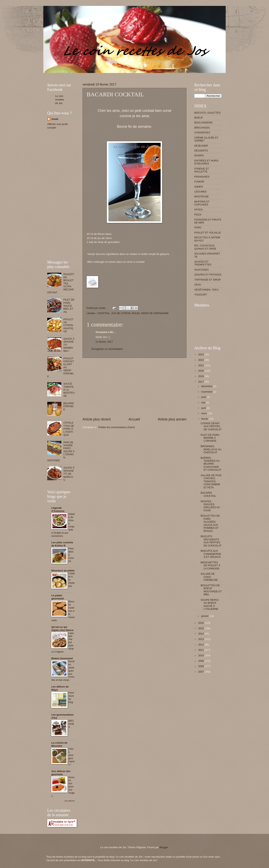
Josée (55, 119)
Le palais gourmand (58, 597)
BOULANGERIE (203, 123)
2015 (201, 628)
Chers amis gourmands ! (71, 757)
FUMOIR (199, 182)
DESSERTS (201, 151)
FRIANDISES (202, 177)
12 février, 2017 (104, 342)
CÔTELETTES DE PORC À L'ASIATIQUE (69, 429)
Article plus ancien (172, 419)
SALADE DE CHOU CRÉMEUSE (209, 577)
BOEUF (199, 118)
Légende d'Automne (58, 509)
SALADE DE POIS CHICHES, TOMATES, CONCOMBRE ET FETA (211, 481)
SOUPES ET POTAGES (208, 275)
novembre (207, 392)
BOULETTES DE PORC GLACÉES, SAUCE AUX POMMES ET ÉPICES (210, 523)
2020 (201, 371)
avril (204, 408)
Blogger (164, 847)
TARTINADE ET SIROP (208, 280)
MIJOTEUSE (202, 196)
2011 (201, 650)
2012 (201, 645)
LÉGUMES (200, 192)
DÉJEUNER (201, 146)
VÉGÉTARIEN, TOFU (206, 290)
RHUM (136, 313)
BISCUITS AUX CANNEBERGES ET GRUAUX (211, 554)
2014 (201, 634)
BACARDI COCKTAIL (208, 494)
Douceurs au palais (63, 570)
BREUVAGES (202, 128)
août (204, 397)
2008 (201, 666)
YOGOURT (201, 295)
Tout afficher (70, 801)
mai (204, 403)
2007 (201, 672)
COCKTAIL (103, 313)
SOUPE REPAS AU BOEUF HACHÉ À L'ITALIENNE (209, 604)
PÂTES (198, 210)
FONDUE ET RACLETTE (202, 170)
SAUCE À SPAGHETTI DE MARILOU (69, 474)
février (205, 419)
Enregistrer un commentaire (107, 349)
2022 (201, 360)
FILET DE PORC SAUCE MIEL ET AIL (69, 306)
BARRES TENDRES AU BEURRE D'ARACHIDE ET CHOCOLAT (211, 464)
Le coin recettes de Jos (60, 100)
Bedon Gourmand (62, 658)
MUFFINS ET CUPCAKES (202, 203)
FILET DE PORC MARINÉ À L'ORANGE (210, 438)
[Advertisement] (119, 74)
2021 (201, 365)
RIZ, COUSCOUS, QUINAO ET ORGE (205, 247)
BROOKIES (71, 724)
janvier (205, 616)
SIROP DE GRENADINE (155, 313)
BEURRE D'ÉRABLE (69, 406)
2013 (201, 639)
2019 (201, 376)
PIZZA (198, 215)
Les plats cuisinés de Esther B (62, 544)
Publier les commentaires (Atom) (117, 427)
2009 (201, 661)
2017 (201, 382)
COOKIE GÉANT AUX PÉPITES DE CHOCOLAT (211, 426)
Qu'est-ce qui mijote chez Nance (62, 629)
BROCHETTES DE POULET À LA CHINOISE (210, 565)
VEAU (198, 285)
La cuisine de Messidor (59, 744)
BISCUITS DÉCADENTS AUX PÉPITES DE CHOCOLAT (211, 541)
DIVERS (199, 155)
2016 (201, 623)
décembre (207, 386)
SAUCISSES (202, 270)
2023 (201, 354)
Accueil (134, 419)
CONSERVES (202, 133)
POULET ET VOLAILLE (208, 233)
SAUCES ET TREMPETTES (203, 263)
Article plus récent (97, 419)
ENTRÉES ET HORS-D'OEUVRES (207, 162)
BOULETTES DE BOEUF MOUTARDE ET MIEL (211, 590)
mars (204, 413)
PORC (198, 227)
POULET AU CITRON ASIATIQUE (68, 325)
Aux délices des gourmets (61, 773)
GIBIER (199, 187)
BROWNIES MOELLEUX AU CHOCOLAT (211, 449)
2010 (201, 655)
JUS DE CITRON (121, 313)
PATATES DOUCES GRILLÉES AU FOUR (210, 506)
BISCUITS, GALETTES (207, 113)
